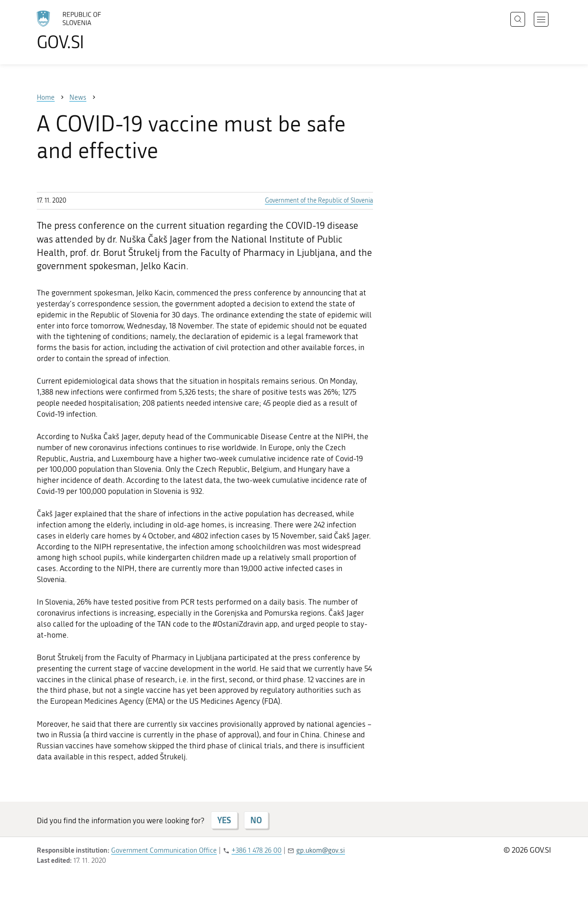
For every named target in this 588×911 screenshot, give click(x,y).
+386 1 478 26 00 (257, 850)
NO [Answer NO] (256, 820)
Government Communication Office (164, 850)
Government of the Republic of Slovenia (319, 201)
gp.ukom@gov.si (321, 850)
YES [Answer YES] (224, 820)
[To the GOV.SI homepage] (95, 30)
